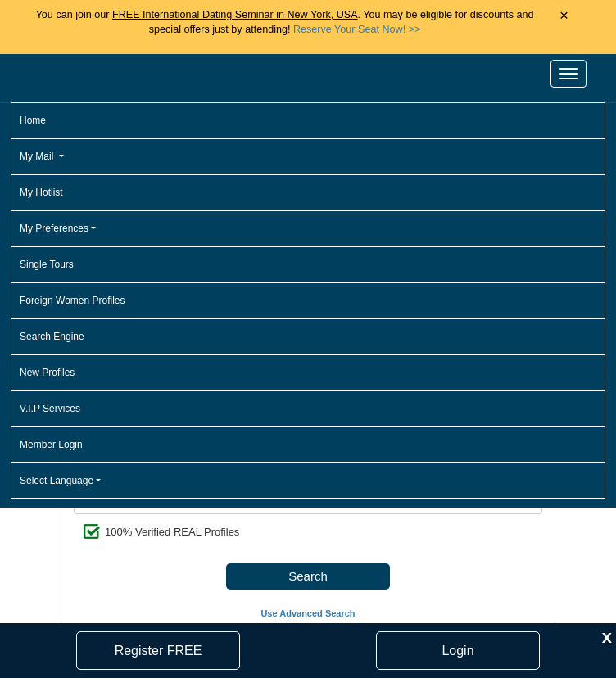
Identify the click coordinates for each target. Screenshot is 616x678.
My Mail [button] (38, 156)
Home (33, 120)
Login (457, 651)
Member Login (51, 445)
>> (357, 29)
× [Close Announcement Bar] (564, 16)
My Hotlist (41, 192)
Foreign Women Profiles (72, 301)
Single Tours (47, 264)
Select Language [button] (57, 481)
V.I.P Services (50, 409)
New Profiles (47, 373)
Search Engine (52, 337)
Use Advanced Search (308, 613)
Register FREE (159, 651)
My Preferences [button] (54, 228)
